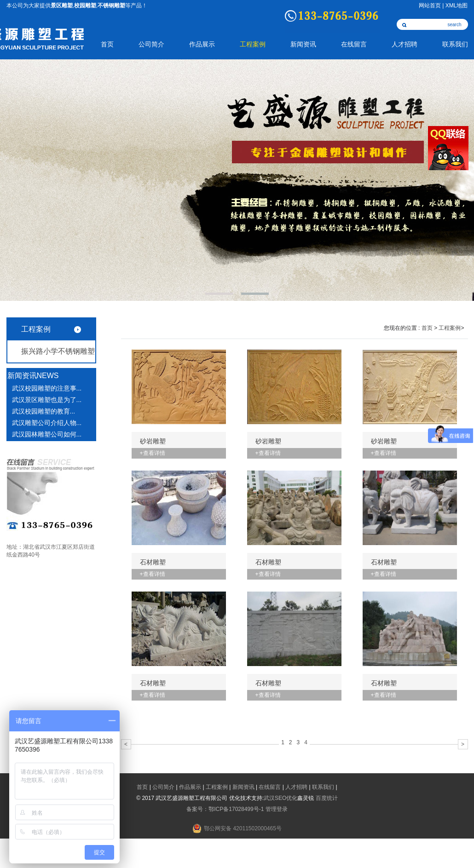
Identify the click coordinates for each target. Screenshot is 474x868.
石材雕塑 (153, 562)
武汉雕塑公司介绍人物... (47, 423)
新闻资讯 (303, 44)
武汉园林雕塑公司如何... (47, 434)
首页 (107, 44)
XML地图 (457, 6)
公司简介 (151, 44)
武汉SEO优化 (280, 798)
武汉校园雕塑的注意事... (47, 388)
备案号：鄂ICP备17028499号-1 (225, 809)
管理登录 (277, 809)
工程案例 (253, 44)
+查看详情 (153, 453)
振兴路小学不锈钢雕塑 (58, 351)
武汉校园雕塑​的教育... (44, 411)
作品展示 (202, 44)
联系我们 (455, 44)
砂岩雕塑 (153, 441)
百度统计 (327, 798)
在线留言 (354, 44)
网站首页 (430, 6)
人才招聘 (405, 44)
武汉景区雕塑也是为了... (47, 400)
